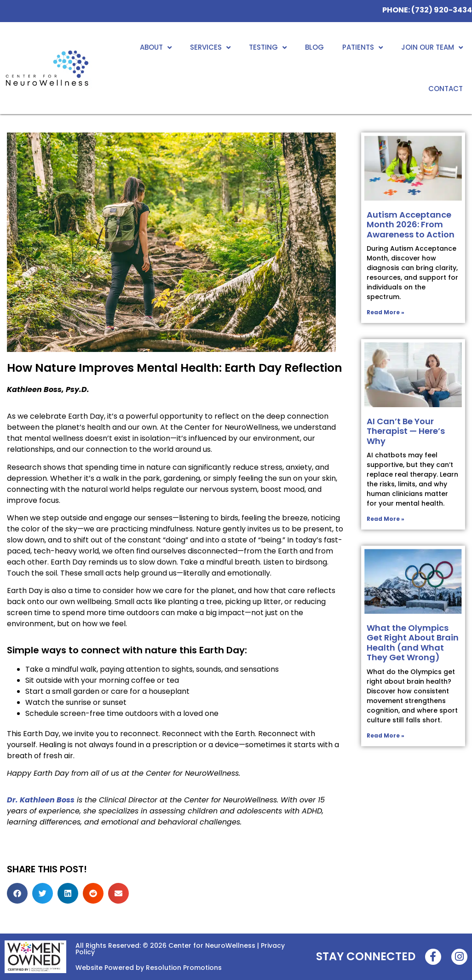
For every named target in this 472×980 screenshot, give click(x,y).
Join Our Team (432, 48)
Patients (363, 48)
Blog (314, 47)
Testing (268, 48)
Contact (446, 89)
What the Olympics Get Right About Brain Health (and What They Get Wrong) (413, 643)
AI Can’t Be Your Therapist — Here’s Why (406, 431)
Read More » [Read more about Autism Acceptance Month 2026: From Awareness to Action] (386, 312)
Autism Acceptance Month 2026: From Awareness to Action (411, 225)
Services (210, 48)
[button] (17, 893)
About (156, 48)
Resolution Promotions (184, 968)
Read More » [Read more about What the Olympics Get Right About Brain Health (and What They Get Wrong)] (386, 735)
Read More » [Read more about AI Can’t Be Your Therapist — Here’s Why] (386, 519)
